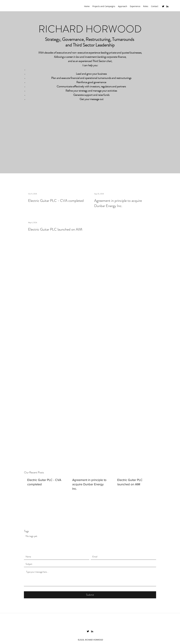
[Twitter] (163, 6)
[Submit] (90, 595)
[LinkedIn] (167, 6)
